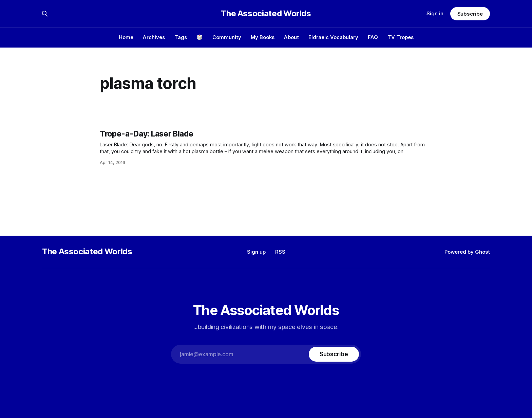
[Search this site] (45, 14)
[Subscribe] (334, 354)
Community (227, 37)
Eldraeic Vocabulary (333, 37)
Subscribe (470, 14)
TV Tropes (401, 37)
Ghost (482, 252)
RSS (280, 252)
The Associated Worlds (266, 14)
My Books (263, 37)
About (291, 37)
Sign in (435, 13)
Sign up (256, 252)
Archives (154, 37)
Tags (181, 37)
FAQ (373, 37)
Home (126, 37)
